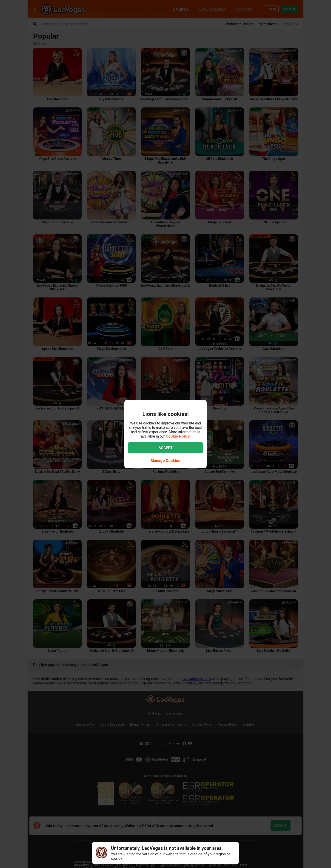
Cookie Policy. (178, 436)
